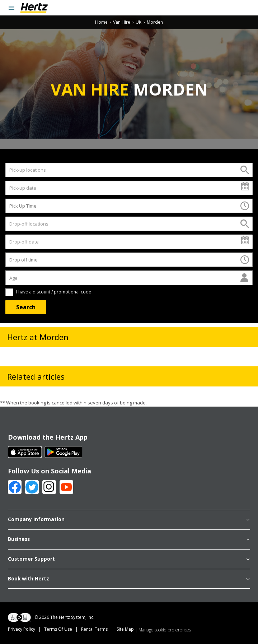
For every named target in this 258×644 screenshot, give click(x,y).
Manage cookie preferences (165, 630)
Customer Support (129, 559)
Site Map (125, 629)
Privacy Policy (22, 629)
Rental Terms (94, 629)
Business (129, 539)
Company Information (129, 520)
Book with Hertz (129, 579)
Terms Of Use (58, 629)
